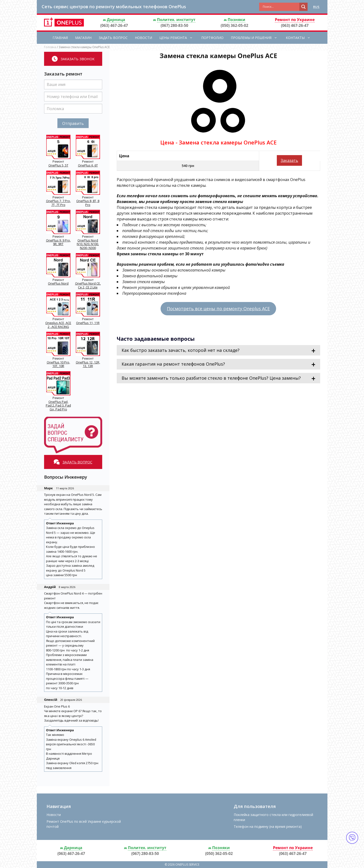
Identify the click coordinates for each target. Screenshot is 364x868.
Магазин (83, 38)
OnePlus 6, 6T (88, 165)
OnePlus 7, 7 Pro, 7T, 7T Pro (58, 203)
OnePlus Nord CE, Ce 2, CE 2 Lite (88, 285)
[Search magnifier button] (303, 7)
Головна (50, 47)
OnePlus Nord (58, 283)
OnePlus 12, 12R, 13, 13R (88, 364)
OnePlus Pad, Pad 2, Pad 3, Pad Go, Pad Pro (58, 405)
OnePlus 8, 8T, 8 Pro (88, 203)
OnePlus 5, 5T (58, 165)
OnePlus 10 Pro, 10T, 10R (58, 364)
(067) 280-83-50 (174, 25)
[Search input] (280, 7)
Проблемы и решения (256, 38)
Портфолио (212, 38)
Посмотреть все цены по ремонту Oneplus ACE (218, 309)
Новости (143, 38)
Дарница (116, 20)
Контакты (301, 38)
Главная (60, 38)
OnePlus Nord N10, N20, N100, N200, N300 (88, 244)
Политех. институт (176, 20)
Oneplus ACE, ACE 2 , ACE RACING (58, 325)
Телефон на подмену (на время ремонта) (268, 826)
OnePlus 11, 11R (88, 323)
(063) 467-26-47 (114, 25)
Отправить (73, 123)
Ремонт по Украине (295, 20)
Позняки (236, 20)
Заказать (289, 160)
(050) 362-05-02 (234, 25)
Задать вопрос (113, 38)
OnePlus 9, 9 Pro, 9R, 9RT (58, 242)
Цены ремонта (178, 38)
